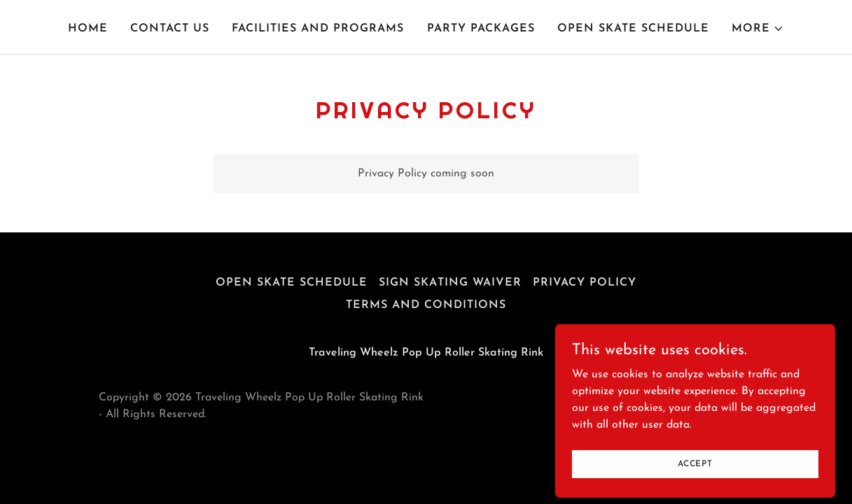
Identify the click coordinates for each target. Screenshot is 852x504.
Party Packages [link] (481, 29)
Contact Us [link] (170, 29)
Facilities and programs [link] (318, 29)
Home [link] (88, 29)
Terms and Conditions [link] (426, 305)
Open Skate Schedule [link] (633, 29)
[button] (758, 29)
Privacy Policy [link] (585, 283)
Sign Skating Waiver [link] (450, 283)
